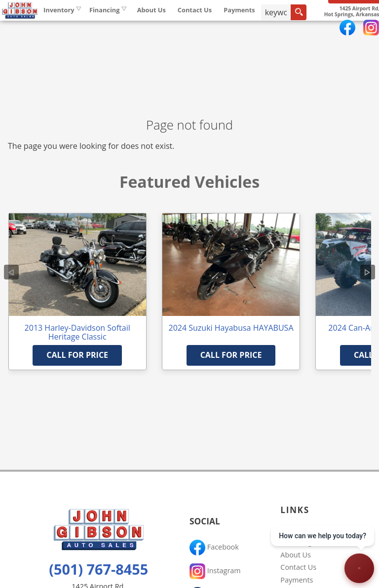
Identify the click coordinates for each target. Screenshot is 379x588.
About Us (296, 555)
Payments (297, 580)
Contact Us (298, 567)
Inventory (115, 29)
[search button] (353, 32)
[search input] (331, 32)
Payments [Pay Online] (296, 29)
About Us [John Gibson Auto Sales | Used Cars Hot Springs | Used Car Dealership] (208, 29)
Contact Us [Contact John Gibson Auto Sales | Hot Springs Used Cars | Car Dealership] (251, 29)
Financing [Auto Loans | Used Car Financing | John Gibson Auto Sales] (161, 29)
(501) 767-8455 (98, 569)
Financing (296, 542)
